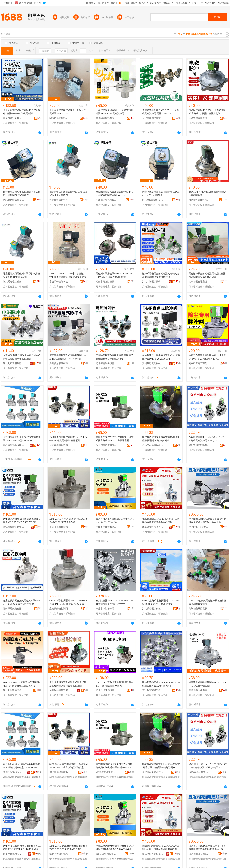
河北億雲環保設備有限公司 (106, 363)
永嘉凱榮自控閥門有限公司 (60, 609)
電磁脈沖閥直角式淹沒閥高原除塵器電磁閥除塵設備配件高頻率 (207, 275)
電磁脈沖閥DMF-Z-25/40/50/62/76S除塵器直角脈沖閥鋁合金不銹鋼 (161, 521)
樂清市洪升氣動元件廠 (14, 118)
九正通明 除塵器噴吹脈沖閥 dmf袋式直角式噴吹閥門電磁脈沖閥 (22, 357)
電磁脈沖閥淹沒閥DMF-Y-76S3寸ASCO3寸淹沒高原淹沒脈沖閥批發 (115, 275)
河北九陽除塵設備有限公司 (106, 690)
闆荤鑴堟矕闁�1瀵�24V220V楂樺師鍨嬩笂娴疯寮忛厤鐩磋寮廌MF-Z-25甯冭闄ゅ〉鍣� (115, 766)
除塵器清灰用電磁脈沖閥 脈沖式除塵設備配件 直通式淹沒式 (22, 275)
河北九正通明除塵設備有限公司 (14, 363)
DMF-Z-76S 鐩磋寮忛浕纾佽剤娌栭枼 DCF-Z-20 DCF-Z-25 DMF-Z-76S (69, 848)
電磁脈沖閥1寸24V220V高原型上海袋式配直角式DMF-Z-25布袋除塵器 (115, 439)
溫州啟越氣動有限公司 (60, 363)
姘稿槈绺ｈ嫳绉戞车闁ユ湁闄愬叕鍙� (153, 854)
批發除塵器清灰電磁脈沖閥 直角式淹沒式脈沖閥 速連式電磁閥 (22, 194)
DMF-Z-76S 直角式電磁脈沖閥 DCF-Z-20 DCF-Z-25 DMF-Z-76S (68, 521)
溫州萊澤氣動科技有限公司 (153, 363)
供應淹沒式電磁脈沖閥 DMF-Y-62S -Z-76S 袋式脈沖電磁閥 (207, 684)
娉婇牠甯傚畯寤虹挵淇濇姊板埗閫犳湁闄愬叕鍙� (153, 772)
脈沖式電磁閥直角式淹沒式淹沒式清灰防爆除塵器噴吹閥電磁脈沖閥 (68, 684)
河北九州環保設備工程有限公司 (14, 690)
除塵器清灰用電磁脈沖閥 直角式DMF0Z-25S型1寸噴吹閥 (161, 194)
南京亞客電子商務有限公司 (199, 363)
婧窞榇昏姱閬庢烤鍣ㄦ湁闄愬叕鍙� (106, 772)
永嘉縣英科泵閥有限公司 (153, 527)
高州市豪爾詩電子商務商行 (199, 609)
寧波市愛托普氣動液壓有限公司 (106, 527)
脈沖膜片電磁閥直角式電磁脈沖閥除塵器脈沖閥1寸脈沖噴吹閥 (161, 439)
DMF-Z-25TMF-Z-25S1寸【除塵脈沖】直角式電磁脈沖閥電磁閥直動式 (68, 275)
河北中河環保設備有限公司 (153, 282)
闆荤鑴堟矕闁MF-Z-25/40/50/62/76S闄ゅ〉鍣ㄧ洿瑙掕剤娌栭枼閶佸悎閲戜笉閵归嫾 (161, 848)
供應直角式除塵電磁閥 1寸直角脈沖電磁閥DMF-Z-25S (68, 112)
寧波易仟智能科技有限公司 (60, 282)
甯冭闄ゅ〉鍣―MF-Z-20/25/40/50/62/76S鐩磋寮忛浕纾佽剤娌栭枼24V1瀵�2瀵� (208, 766)
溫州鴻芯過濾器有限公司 (106, 445)
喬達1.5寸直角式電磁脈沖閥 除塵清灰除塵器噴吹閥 (208, 194)
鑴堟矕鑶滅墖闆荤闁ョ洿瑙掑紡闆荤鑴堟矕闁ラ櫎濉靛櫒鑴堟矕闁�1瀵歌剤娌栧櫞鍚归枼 (161, 766)
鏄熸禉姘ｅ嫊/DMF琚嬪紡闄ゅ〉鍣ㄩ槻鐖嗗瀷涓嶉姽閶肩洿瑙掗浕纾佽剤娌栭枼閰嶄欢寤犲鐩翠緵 (207, 848)
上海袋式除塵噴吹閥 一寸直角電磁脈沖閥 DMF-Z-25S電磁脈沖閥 (115, 112)
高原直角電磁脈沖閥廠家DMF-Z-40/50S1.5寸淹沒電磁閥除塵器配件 (68, 439)
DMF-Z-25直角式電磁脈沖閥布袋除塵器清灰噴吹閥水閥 (207, 602)
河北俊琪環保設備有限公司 (60, 445)
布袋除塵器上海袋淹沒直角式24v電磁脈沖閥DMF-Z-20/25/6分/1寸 (161, 357)
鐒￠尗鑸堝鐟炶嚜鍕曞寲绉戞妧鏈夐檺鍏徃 (14, 854)
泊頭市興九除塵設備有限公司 (106, 282)
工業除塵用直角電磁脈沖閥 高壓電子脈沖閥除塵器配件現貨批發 (115, 357)
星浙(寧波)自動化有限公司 (199, 527)
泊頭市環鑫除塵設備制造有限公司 (199, 282)
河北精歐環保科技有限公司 (153, 609)
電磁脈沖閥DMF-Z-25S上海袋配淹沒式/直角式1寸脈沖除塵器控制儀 (207, 112)
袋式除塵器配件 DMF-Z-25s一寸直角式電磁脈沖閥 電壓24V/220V (161, 112)
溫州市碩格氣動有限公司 (199, 445)
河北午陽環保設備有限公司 (153, 690)
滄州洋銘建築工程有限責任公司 (60, 690)
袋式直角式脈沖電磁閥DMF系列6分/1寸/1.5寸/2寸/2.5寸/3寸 (115, 521)
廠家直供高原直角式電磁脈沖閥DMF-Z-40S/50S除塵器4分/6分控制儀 (68, 357)
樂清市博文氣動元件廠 (60, 118)
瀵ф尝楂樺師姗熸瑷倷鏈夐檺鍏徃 (60, 854)
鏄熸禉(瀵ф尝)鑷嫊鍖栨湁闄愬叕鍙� (199, 854)
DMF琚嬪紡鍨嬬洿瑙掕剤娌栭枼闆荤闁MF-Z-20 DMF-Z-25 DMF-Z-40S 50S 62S (22, 848)
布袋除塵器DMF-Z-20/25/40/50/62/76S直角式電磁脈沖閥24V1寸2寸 (207, 439)
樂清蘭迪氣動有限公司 (106, 118)
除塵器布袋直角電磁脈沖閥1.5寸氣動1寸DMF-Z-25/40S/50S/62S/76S (207, 357)
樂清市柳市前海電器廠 (199, 690)
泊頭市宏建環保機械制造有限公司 (153, 445)
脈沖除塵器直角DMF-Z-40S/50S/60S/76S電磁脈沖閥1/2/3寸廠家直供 (161, 684)
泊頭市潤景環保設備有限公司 (199, 118)
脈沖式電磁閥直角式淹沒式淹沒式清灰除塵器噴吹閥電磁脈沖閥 (161, 275)
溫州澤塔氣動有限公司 (14, 609)
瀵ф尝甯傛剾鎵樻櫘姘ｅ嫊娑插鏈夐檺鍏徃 (106, 854)
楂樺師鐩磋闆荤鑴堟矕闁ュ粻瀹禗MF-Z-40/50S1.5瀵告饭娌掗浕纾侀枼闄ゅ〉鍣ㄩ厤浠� (69, 766)
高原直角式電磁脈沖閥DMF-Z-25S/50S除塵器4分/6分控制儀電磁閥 (22, 112)
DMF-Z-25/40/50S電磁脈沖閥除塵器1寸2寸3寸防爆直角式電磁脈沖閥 (22, 684)
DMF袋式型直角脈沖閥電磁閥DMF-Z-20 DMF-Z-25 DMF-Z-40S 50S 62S (22, 521)
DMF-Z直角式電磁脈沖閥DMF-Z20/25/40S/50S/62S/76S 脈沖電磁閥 (161, 602)
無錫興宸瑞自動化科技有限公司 (14, 527)
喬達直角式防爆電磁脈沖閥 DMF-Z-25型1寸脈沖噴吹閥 (68, 194)
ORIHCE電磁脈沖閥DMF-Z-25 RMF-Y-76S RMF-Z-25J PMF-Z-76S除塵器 (69, 602)
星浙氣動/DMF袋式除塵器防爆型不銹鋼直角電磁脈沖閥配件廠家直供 (207, 521)
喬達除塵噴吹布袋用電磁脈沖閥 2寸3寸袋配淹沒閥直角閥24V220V (115, 194)
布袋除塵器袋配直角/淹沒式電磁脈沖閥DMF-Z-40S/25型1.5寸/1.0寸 (22, 439)
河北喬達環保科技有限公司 (153, 118)
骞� (38, 772)
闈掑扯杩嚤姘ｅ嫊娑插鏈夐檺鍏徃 (14, 772)
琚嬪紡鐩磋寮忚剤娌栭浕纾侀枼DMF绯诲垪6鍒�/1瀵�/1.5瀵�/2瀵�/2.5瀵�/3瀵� (115, 848)
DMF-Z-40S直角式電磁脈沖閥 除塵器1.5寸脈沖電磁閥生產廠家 (115, 684)
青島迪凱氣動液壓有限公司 (14, 445)
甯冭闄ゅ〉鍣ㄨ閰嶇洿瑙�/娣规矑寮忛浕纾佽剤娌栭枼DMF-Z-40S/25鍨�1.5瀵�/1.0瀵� (22, 766)
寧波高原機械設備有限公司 (60, 527)
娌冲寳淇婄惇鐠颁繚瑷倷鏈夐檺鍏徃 (60, 772)
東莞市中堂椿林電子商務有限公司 (106, 609)
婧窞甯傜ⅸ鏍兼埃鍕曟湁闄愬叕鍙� (199, 772)
